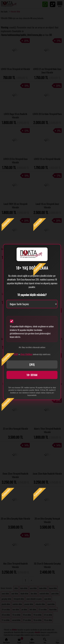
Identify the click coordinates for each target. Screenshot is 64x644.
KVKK (16, 354)
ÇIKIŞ (32, 364)
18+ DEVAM (32, 375)
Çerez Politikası (26, 354)
